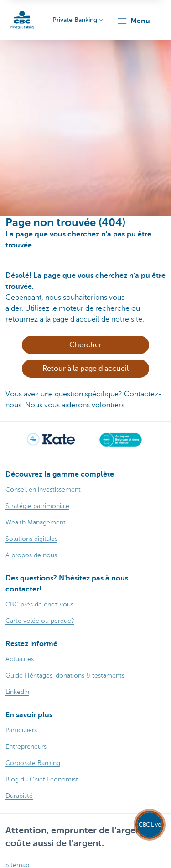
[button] (133, 21)
